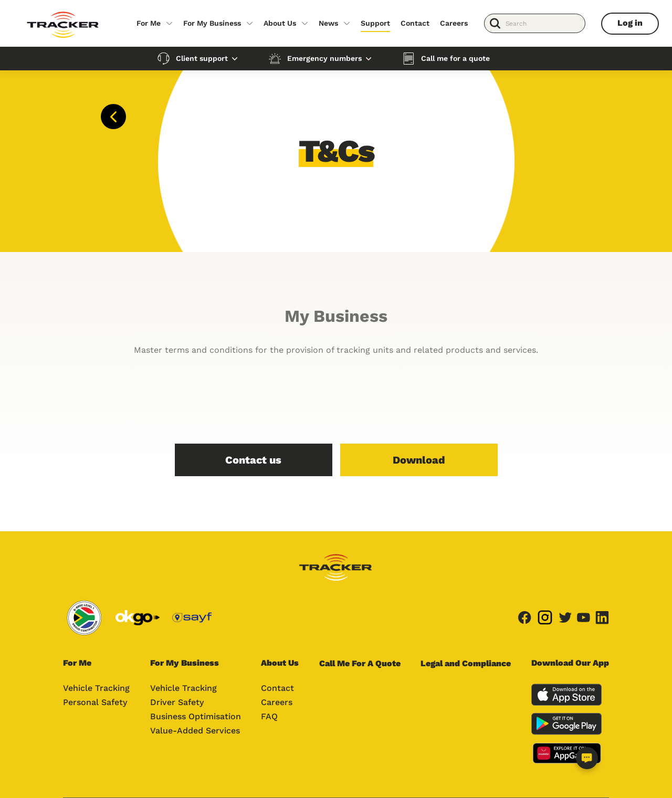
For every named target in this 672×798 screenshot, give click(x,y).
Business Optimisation (196, 716)
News (328, 23)
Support (375, 23)
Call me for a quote (455, 58)
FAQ (269, 716)
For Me (149, 23)
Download (419, 460)
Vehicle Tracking (96, 688)
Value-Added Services (195, 731)
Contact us (253, 460)
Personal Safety (95, 702)
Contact (415, 23)
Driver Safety (177, 702)
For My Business (212, 23)
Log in (630, 23)
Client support (202, 58)
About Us (280, 23)
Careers (454, 23)
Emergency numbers (324, 58)
